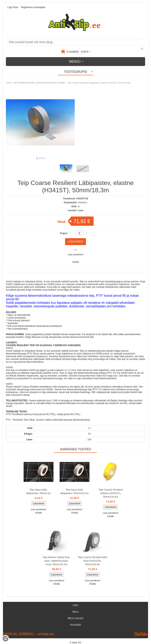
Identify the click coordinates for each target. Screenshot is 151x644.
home (9, 83)
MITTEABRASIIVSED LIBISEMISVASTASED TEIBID (39, 83)
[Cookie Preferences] (6, 638)
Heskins (83, 202)
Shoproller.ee (141, 634)
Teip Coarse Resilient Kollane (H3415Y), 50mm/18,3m (111, 493)
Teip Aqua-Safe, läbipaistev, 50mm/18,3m (75, 491)
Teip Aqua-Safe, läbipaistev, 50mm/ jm (38, 491)
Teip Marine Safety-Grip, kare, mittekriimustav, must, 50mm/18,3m (56, 561)
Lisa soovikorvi (76, 255)
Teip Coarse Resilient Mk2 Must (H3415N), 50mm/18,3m (93, 561)
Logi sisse (13, 7)
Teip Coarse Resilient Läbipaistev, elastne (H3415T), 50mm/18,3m (99, 83)
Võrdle (76, 262)
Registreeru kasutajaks (33, 7)
